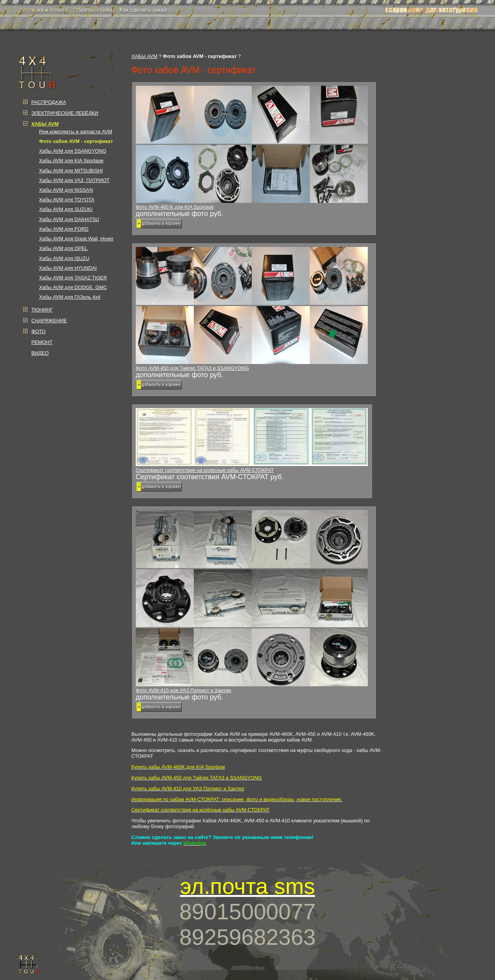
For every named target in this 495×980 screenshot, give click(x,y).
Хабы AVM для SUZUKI (66, 209)
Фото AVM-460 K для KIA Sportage (254, 148)
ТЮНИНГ (42, 310)
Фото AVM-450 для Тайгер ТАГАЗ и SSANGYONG (254, 309)
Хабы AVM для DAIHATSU (69, 219)
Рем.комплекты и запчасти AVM (76, 132)
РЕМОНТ (42, 342)
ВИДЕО (40, 353)
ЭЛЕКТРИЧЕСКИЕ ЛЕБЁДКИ (65, 113)
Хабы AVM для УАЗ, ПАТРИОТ (74, 180)
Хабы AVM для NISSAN (66, 190)
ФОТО (38, 331)
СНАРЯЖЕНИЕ (49, 321)
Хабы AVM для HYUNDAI (68, 268)
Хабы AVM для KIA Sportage (71, 161)
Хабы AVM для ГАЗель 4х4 (70, 297)
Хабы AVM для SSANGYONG (73, 151)
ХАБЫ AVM (144, 56)
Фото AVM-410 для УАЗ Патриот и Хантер (254, 602)
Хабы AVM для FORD (64, 229)
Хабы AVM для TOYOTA (67, 200)
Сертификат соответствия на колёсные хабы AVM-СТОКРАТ (252, 441)
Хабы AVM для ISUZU (64, 258)
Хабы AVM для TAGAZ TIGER (73, 278)
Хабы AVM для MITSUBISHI (71, 171)
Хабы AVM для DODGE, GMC (73, 287)
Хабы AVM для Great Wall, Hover (76, 239)
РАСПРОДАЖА (49, 102)
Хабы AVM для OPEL (63, 248)
